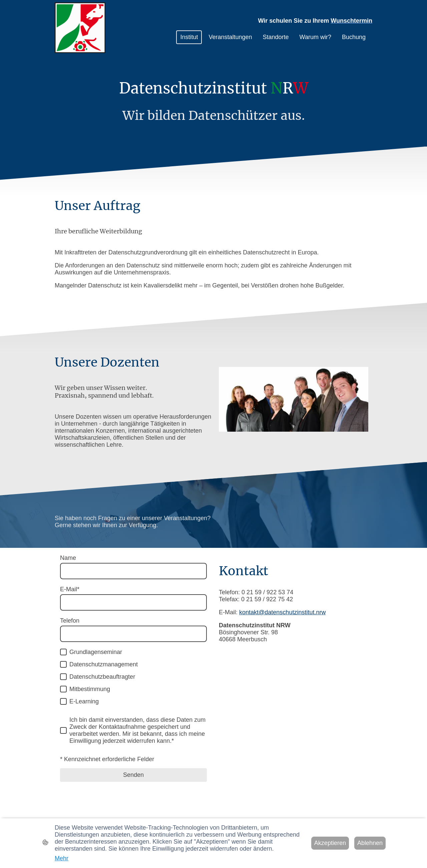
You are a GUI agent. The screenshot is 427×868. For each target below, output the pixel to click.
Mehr (62, 858)
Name (68, 558)
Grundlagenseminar (96, 652)
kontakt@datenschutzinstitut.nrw (282, 612)
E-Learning (84, 701)
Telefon (70, 621)
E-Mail (70, 589)
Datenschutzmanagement (104, 664)
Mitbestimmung (90, 689)
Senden (133, 775)
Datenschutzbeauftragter (102, 677)
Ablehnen (370, 843)
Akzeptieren (330, 843)
